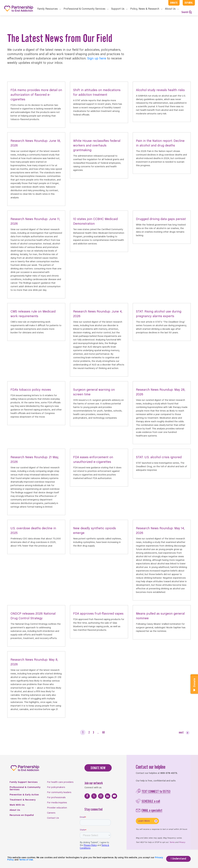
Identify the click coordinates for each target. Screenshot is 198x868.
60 (103, 732)
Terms (172, 842)
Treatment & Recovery (23, 800)
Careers (51, 813)
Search (187, 12)
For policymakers (56, 787)
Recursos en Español (22, 815)
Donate (174, 3)
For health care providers (60, 782)
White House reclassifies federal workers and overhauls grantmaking (97, 146)
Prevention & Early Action (24, 795)
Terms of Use (26, 860)
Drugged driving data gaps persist (161, 219)
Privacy (182, 842)
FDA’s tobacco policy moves (31, 390)
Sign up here (97, 59)
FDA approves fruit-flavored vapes (98, 614)
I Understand (178, 859)
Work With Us (17, 805)
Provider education (57, 808)
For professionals (56, 798)
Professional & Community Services (25, 788)
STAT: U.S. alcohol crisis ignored (159, 457)
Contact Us (53, 818)
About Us (15, 810)
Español (189, 3)
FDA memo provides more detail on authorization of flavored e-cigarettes (36, 95)
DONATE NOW (98, 768)
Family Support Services (24, 782)
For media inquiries (57, 803)
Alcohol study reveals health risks (160, 90)
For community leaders (59, 792)
